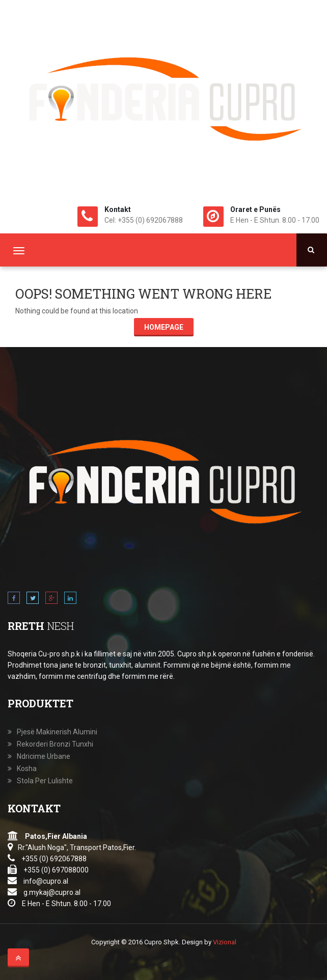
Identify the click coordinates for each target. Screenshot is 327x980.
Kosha (27, 769)
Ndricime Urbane (44, 756)
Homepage (164, 327)
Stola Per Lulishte (45, 781)
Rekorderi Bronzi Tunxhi (55, 744)
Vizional (225, 942)
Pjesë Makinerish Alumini (57, 732)
